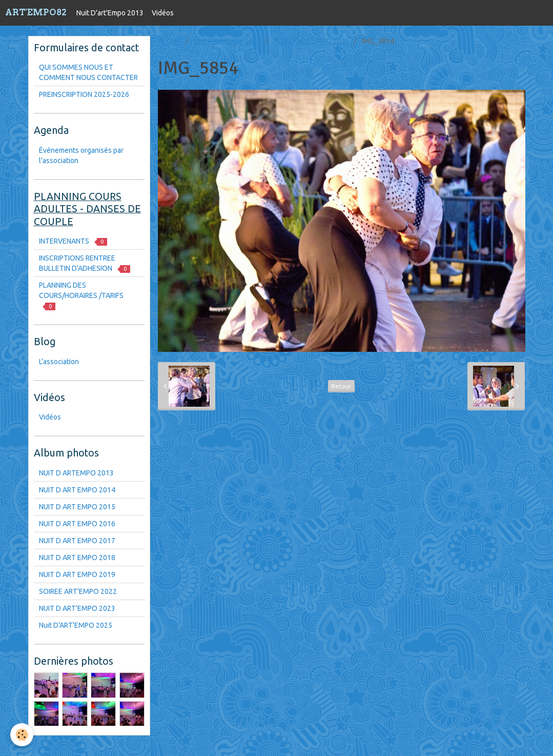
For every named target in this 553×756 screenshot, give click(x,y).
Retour (341, 386)
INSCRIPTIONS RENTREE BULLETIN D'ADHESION (85, 263)
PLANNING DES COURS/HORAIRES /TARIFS (81, 296)
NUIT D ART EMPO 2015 (311, 41)
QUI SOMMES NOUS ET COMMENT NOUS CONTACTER (88, 72)
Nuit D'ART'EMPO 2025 (76, 625)
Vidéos (163, 13)
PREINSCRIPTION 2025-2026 (84, 94)
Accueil (170, 41)
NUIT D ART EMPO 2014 (77, 490)
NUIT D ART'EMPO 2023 (77, 608)
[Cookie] (22, 735)
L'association (59, 362)
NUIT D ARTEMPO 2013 (76, 473)
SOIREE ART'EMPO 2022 (78, 591)
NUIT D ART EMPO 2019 (77, 574)
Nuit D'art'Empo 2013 (110, 13)
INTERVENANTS (73, 241)
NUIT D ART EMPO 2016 (77, 524)
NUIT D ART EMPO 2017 (77, 541)
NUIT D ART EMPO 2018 (77, 558)
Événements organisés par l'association (81, 155)
